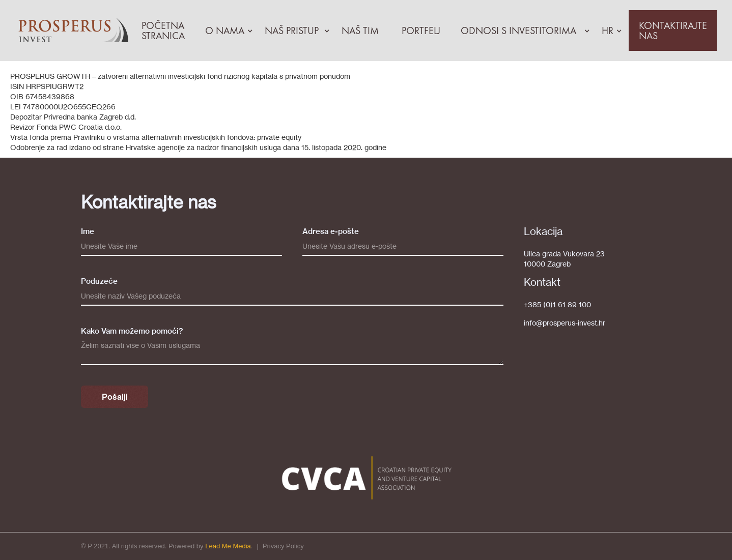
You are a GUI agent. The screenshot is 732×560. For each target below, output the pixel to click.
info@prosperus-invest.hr (565, 323)
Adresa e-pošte (331, 231)
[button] (225, 31)
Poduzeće (100, 281)
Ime (88, 231)
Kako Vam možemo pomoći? (132, 331)
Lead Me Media (228, 546)
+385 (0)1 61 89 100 (557, 304)
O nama (225, 31)
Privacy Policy (283, 546)
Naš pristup (293, 31)
